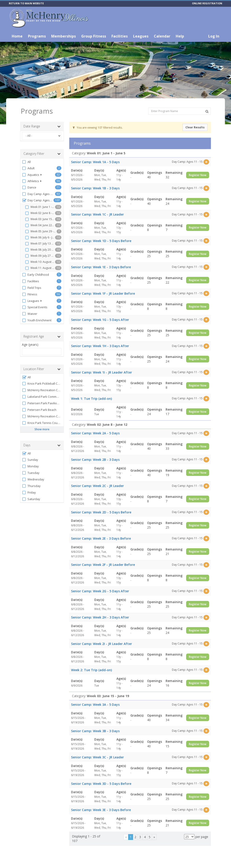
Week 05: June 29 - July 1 (41, 231)
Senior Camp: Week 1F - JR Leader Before (103, 293)
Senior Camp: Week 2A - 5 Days (95, 433)
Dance (29, 187)
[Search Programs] (207, 111)
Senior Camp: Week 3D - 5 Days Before (101, 784)
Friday (29, 493)
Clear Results (195, 127)
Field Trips (32, 288)
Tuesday (31, 473)
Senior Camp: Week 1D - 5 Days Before (101, 241)
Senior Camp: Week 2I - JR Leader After (102, 644)
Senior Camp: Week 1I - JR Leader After (102, 372)
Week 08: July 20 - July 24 (40, 250)
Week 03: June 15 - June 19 (40, 219)
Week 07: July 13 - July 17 (40, 244)
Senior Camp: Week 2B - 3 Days (95, 460)
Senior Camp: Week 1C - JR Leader (97, 214)
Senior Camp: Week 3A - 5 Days (95, 705)
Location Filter (42, 369)
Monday (30, 466)
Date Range (42, 126)
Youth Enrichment (37, 320)
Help (180, 36)
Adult (28, 168)
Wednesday (33, 479)
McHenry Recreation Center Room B (42, 390)
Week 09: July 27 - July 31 (40, 256)
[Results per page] (189, 837)
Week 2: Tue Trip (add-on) (91, 670)
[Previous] (126, 837)
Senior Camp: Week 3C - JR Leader (97, 757)
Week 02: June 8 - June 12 (40, 213)
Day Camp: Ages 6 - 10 (38, 194)
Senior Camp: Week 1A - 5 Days (95, 162)
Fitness (30, 294)
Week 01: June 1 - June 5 (40, 207)
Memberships (64, 36)
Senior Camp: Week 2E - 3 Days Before (101, 538)
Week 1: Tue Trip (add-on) (91, 399)
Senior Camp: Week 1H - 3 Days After (100, 346)
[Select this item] (206, 162)
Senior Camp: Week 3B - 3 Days (95, 731)
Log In (214, 36)
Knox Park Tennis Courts (42, 423)
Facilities (120, 36)
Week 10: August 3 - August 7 (40, 262)
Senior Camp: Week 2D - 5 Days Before (101, 512)
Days (42, 445)
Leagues (141, 36)
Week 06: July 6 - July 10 (40, 238)
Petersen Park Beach (39, 410)
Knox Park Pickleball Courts (42, 384)
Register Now (198, 175)
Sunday (30, 460)
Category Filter (42, 154)
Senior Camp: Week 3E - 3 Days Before (101, 810)
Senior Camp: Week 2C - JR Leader (97, 486)
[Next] (154, 837)
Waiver (30, 314)
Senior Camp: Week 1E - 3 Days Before (101, 267)
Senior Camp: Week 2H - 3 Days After (100, 617)
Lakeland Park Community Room (42, 397)
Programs (37, 36)
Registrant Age (42, 336)
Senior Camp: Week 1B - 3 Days (95, 188)
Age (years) (30, 345)
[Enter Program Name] (179, 111)
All (26, 162)
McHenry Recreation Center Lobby (42, 416)
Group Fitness (94, 36)
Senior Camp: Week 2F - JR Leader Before (103, 565)
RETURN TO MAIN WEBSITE (26, 3)
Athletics (32, 181)
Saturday (31, 499)
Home (17, 36)
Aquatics (32, 175)
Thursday (31, 486)
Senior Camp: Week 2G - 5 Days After (100, 591)
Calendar (162, 36)
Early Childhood (35, 275)
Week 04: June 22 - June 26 (40, 225)
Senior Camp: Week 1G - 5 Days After (100, 320)
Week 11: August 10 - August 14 (40, 268)
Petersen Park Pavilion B (42, 403)
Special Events (35, 307)
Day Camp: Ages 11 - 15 (38, 200)
